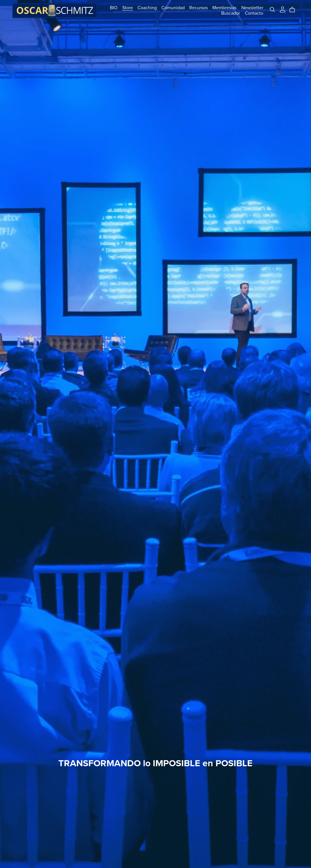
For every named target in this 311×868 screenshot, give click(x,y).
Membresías (224, 8)
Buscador (231, 13)
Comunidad (173, 8)
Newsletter (252, 8)
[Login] (283, 9)
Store (128, 8)
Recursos (199, 8)
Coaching (147, 8)
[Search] (272, 10)
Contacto (254, 13)
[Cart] (294, 10)
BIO (114, 8)
